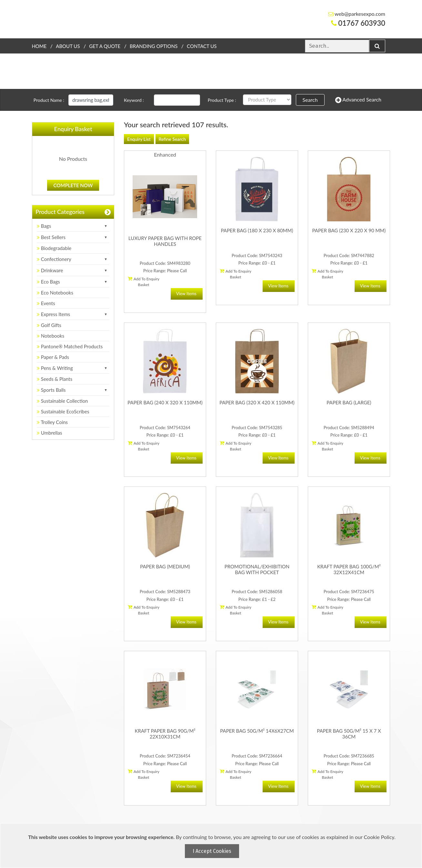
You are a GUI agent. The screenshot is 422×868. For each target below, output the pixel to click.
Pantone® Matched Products (70, 346)
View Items (186, 294)
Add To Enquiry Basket (144, 282)
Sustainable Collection (62, 401)
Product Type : (222, 100)
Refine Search (172, 139)
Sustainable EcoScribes (63, 411)
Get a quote (105, 46)
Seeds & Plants (55, 379)
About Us (68, 46)
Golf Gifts (49, 325)
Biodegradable (54, 248)
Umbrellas (50, 433)
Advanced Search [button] (358, 100)
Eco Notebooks (55, 293)
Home (39, 46)
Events (46, 303)
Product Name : (49, 100)
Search (310, 100)
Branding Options (154, 46)
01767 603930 (358, 23)
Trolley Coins (53, 422)
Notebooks (50, 336)
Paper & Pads (53, 357)
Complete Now (73, 185)
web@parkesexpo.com (357, 14)
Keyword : (134, 100)
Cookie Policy (379, 837)
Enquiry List (139, 139)
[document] (212, 846)
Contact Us (202, 46)
